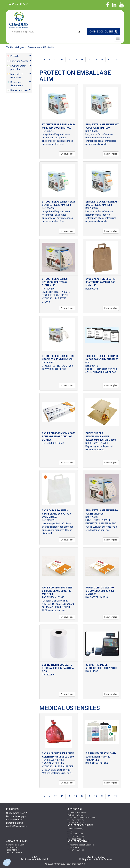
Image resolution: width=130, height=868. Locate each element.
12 (55, 60)
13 (62, 60)
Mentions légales (96, 857)
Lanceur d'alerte (15, 823)
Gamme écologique (16, 816)
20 (109, 60)
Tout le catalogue (15, 47)
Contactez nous (14, 820)
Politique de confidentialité (34, 859)
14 (69, 60)
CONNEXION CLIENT (104, 32)
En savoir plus (67, 154)
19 (102, 60)
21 (116, 60)
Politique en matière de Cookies (96, 859)
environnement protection (42, 47)
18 (96, 60)
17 (89, 60)
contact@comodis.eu (17, 826)
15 (75, 60)
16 (82, 60)
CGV (34, 857)
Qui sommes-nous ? (16, 813)
